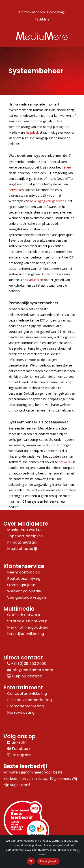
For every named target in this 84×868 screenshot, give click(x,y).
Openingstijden (21, 585)
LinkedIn (17, 742)
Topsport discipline (25, 536)
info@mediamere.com (32, 670)
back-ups (48, 445)
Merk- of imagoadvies (28, 627)
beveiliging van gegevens (48, 201)
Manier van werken (25, 530)
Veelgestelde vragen (27, 597)
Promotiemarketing (26, 706)
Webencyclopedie (24, 591)
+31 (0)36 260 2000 (27, 664)
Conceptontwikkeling (27, 694)
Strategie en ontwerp (27, 621)
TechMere (42, 19)
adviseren (36, 280)
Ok (31, 861)
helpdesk (32, 132)
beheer (67, 167)
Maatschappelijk (23, 549)
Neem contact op (24, 572)
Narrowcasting (21, 712)
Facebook (19, 749)
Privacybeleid (48, 861)
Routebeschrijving (24, 579)
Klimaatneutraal (22, 542)
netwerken (16, 190)
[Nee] (78, 852)
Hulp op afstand (25, 676)
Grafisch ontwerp (24, 615)
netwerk (65, 462)
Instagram (19, 755)
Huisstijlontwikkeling (26, 634)
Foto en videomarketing (29, 700)
